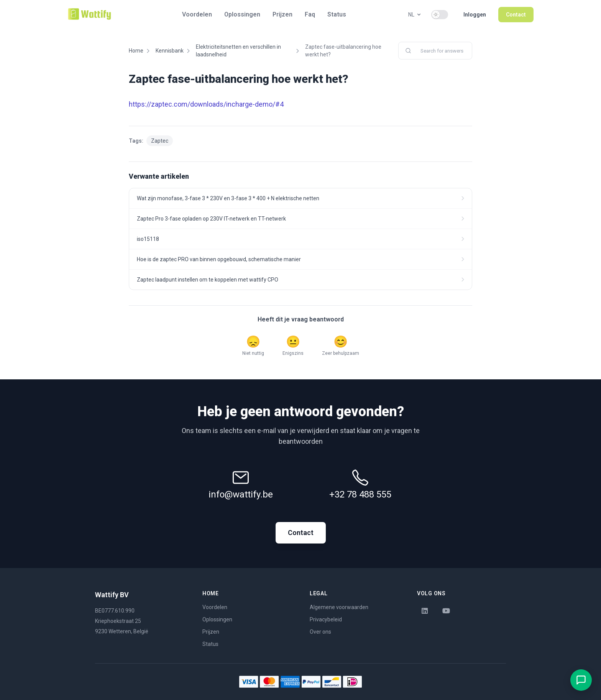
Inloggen (475, 15)
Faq (310, 14)
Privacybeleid (326, 619)
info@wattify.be (241, 494)
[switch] (440, 15)
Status (337, 14)
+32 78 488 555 (360, 494)
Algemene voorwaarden (339, 607)
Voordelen (197, 14)
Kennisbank (170, 51)
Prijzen (282, 14)
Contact (516, 15)
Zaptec (160, 141)
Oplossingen (242, 14)
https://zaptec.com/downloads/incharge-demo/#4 (206, 104)
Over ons (320, 632)
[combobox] (435, 51)
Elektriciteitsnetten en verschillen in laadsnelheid (238, 51)
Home (136, 51)
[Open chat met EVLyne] (581, 680)
